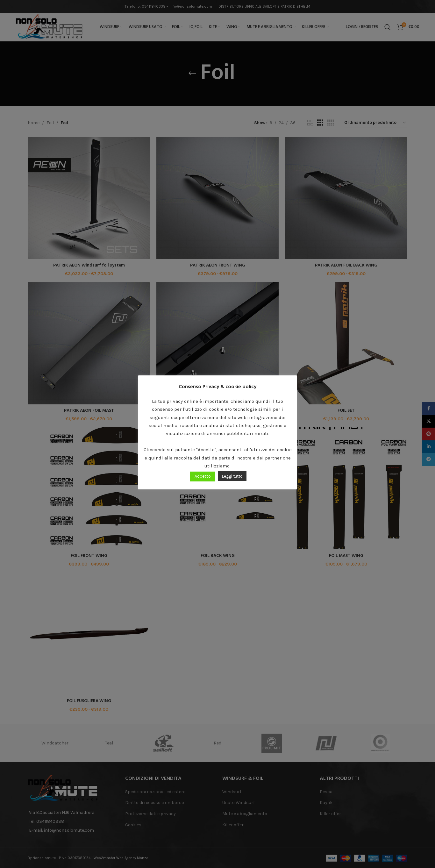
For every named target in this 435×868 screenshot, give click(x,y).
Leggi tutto (232, 476)
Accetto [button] (203, 476)
